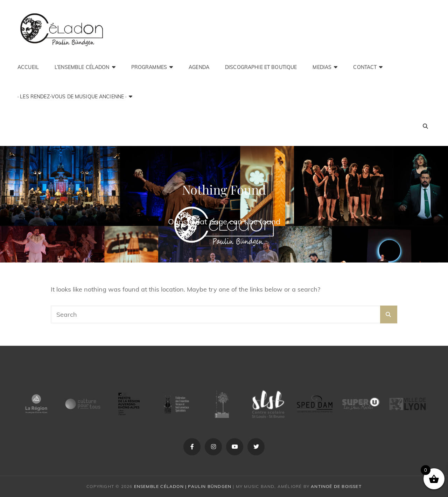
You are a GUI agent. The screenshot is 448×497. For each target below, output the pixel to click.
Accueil (28, 67)
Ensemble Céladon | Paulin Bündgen (183, 486)
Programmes (149, 67)
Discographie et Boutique (261, 67)
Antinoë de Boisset (336, 486)
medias (322, 67)
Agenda (199, 67)
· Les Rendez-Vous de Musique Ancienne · (72, 97)
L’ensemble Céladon (82, 67)
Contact (365, 67)
